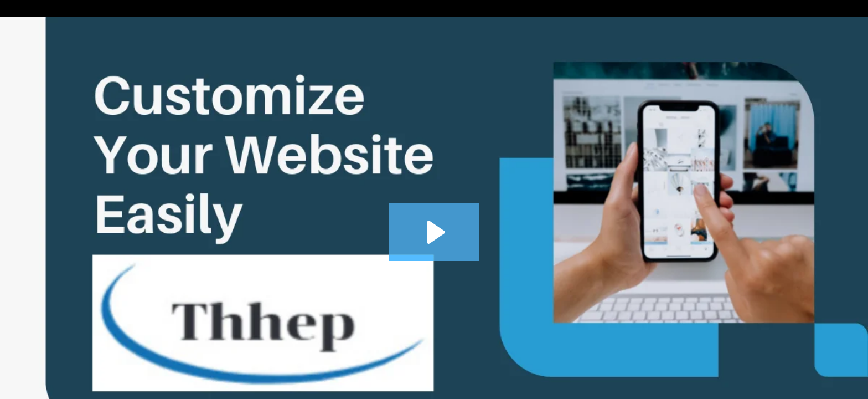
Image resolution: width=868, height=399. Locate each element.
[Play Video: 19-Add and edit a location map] (434, 232)
